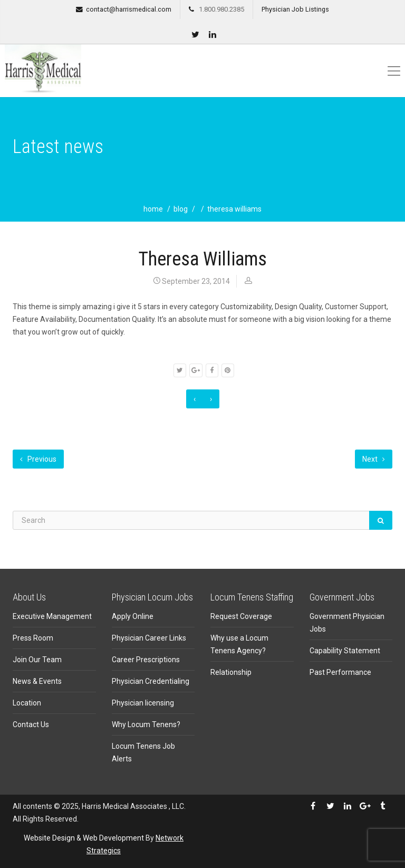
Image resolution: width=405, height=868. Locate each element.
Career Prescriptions (146, 660)
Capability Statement (345, 651)
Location (27, 703)
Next (374, 459)
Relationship (231, 672)
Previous (38, 459)
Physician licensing (143, 703)
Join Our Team (37, 660)
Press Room (33, 638)
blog (181, 209)
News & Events (37, 681)
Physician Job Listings (295, 9)
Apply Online (133, 616)
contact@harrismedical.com (129, 9)
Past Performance (340, 672)
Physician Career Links (149, 638)
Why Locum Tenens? (146, 724)
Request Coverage (241, 616)
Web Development (113, 838)
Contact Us (31, 724)
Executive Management (52, 616)
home (153, 209)
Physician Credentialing (151, 681)
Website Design (49, 838)
